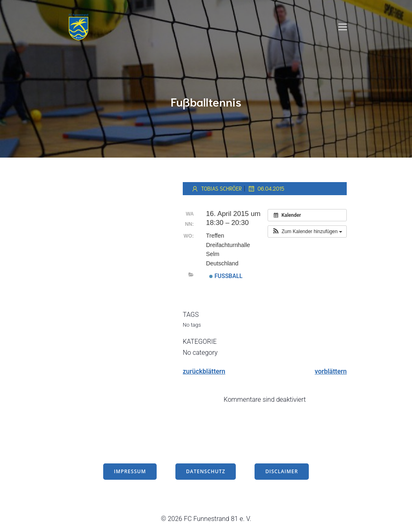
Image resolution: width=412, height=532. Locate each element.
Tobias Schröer (216, 189)
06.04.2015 (266, 189)
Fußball (226, 276)
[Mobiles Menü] (343, 27)
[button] (307, 231)
